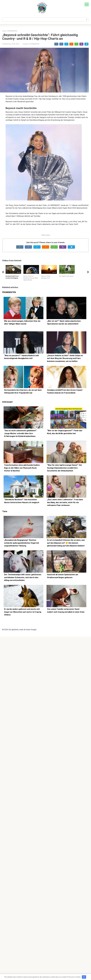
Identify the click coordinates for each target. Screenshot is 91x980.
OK (84, 977)
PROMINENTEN (34, 44)
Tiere (5, 531)
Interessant (7, 421)
